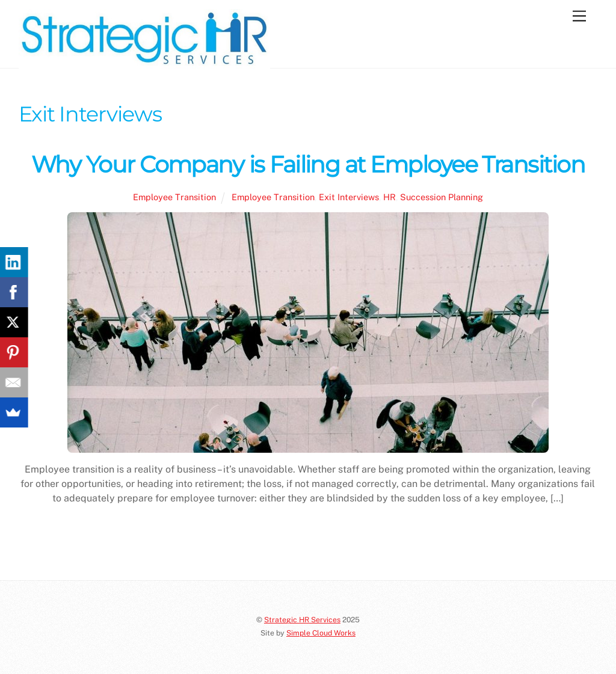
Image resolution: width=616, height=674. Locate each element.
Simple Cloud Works (321, 633)
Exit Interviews (349, 197)
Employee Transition (174, 197)
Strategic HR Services (302, 620)
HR (390, 197)
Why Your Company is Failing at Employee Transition (308, 164)
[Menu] (579, 17)
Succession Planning (442, 197)
